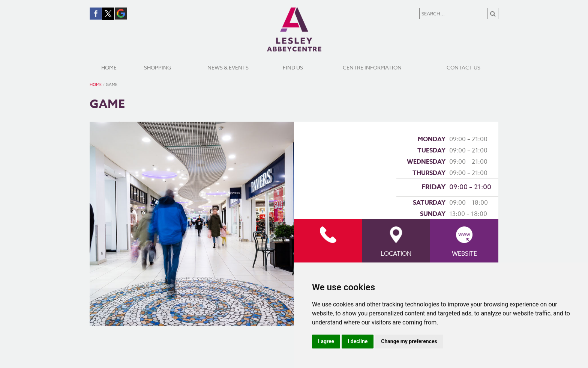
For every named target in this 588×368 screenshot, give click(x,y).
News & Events (228, 67)
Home (109, 67)
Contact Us (463, 67)
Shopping (157, 67)
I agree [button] (326, 341)
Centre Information (372, 67)
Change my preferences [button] (409, 341)
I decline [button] (358, 341)
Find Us (293, 67)
